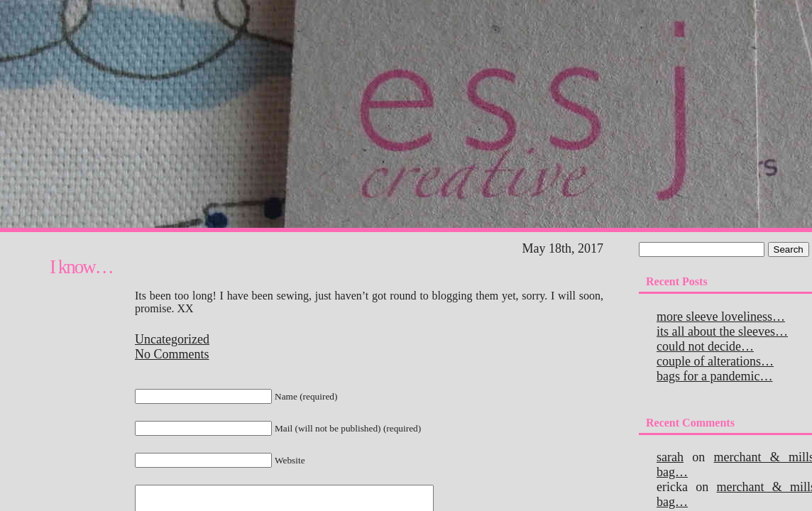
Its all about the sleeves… (722, 331)
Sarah (670, 457)
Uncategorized (172, 339)
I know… (81, 267)
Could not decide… (705, 346)
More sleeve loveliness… (721, 317)
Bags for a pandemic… (714, 376)
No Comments (172, 354)
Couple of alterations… (715, 361)
